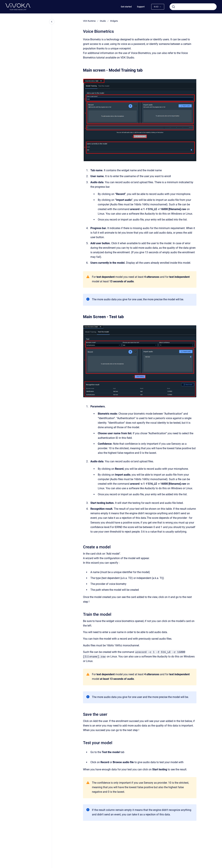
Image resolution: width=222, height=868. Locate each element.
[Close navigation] (52, 22)
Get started (126, 7)
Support (141, 7)
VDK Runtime (89, 21)
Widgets (114, 21)
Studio (103, 21)
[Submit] (173, 7)
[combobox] (193, 7)
